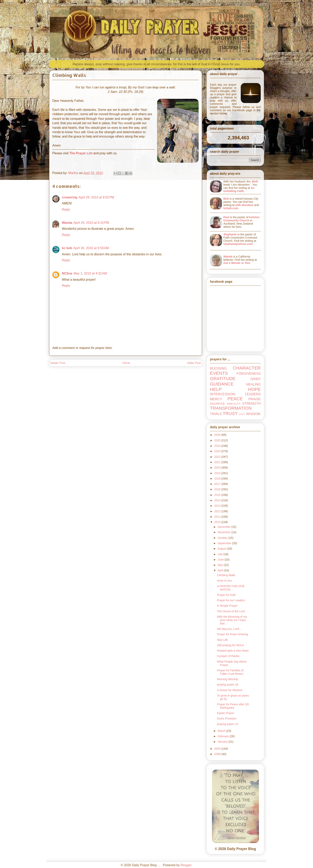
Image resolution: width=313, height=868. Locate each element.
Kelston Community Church (241, 219)
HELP (216, 389)
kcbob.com (231, 208)
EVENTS (219, 373)
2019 (218, 473)
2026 (218, 435)
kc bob (67, 248)
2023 (218, 451)
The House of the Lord (231, 611)
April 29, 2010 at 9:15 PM (91, 223)
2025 (218, 440)
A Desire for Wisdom (230, 690)
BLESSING (218, 368)
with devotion (244, 205)
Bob (226, 199)
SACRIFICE (217, 404)
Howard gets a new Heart (233, 651)
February (224, 736)
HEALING (253, 384)
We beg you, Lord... (229, 629)
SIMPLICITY (234, 404)
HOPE (254, 389)
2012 (218, 511)
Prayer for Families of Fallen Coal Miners (230, 672)
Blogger (186, 865)
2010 (218, 522)
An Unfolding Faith (239, 189)
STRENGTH (252, 404)
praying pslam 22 (228, 724)
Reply (66, 210)
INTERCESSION (223, 394)
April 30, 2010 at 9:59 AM (91, 248)
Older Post (194, 363)
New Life (222, 640)
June (221, 560)
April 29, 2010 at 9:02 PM (96, 197)
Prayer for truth (226, 595)
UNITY (242, 414)
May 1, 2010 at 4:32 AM (90, 273)
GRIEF (256, 379)
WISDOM (253, 414)
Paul (226, 217)
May (221, 565)
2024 (218, 446)
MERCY (216, 399)
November (224, 532)
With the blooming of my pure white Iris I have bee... (232, 620)
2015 (218, 495)
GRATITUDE (223, 379)
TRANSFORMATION (231, 408)
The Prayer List (81, 153)
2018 (218, 479)
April (221, 570)
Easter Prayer (226, 713)
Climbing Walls (226, 575)
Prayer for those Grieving (233, 634)
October (223, 538)
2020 (218, 468)
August (222, 549)
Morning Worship (228, 679)
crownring (70, 197)
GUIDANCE (222, 384)
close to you (224, 581)
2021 (218, 462)
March (222, 731)
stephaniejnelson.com (238, 244)
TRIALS (216, 414)
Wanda (67, 223)
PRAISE (255, 399)
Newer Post (58, 363)
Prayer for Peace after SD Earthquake (233, 706)
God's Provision (227, 718)
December (224, 527)
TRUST (230, 414)
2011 (218, 517)
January (223, 742)
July (220, 554)
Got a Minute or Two (237, 263)
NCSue (67, 273)
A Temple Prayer (227, 606)
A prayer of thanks (228, 656)
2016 (218, 489)
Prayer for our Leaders (231, 600)
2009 (218, 749)
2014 (218, 500)
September (225, 543)
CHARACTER (247, 368)
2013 (218, 506)
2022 (218, 457)
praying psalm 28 (228, 685)
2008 (218, 754)
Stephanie (230, 234)
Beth (255, 181)
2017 (218, 484)
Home (126, 363)
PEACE (235, 399)
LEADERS (253, 394)
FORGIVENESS (249, 374)
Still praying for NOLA (230, 645)
